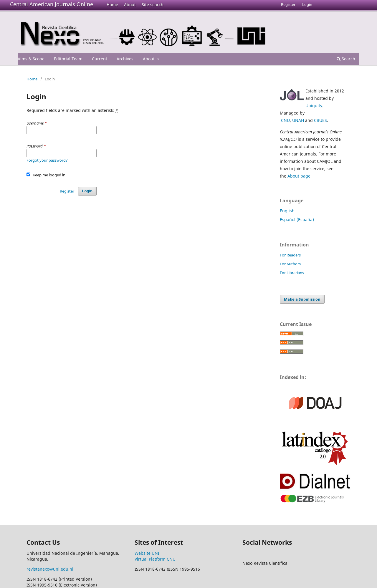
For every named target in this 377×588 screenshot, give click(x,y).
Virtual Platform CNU (155, 559)
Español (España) (297, 220)
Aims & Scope (31, 59)
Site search (153, 5)
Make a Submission (302, 299)
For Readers (290, 255)
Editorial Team (68, 59)
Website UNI (147, 553)
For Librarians (292, 273)
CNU (285, 120)
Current (100, 59)
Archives (125, 59)
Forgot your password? (47, 160)
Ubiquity (314, 106)
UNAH (298, 120)
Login (307, 4)
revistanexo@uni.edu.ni (50, 569)
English (287, 211)
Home (112, 5)
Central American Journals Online (52, 4)
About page (299, 176)
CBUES (320, 120)
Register (288, 4)
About (130, 5)
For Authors (290, 264)
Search (346, 59)
